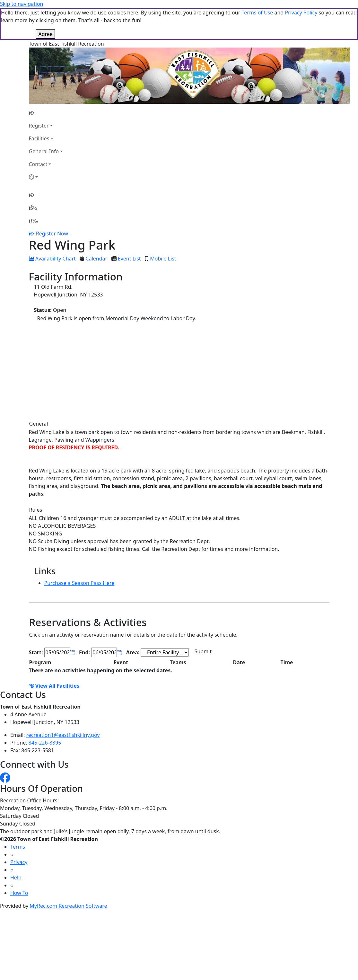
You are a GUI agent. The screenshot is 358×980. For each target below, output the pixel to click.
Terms (18, 847)
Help (16, 878)
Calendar (97, 259)
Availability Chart (52, 259)
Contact (38, 164)
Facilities (39, 138)
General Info (44, 151)
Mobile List (163, 259)
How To (19, 893)
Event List (129, 259)
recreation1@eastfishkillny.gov (63, 735)
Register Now (52, 234)
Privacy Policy (301, 13)
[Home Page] (46, 113)
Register (39, 126)
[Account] (46, 177)
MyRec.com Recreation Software (68, 906)
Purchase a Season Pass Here (79, 583)
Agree (45, 34)
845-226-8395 (45, 743)
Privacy (19, 862)
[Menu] (33, 221)
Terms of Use (257, 13)
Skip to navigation (22, 4)
